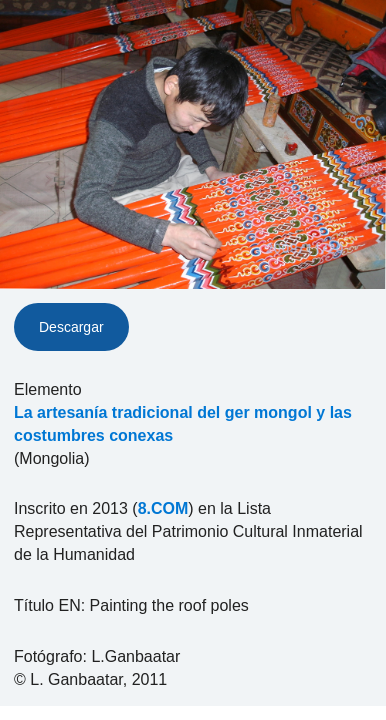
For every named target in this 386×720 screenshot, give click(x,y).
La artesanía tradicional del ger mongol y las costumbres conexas (183, 424)
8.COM (163, 508)
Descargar (71, 327)
